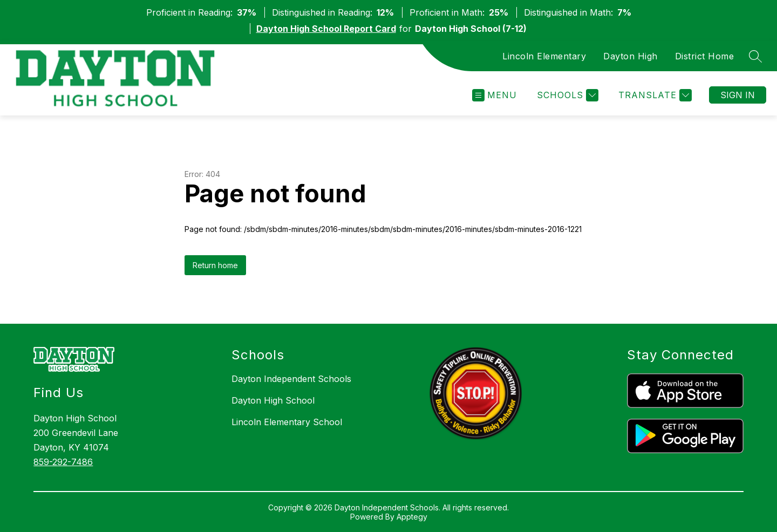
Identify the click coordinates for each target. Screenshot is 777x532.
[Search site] (755, 56)
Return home (215, 265)
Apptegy (412, 517)
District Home (705, 56)
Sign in (738, 95)
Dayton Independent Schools (291, 379)
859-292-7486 (63, 462)
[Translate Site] (654, 95)
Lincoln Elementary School (287, 422)
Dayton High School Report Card (326, 29)
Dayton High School (273, 400)
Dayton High (631, 56)
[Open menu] (495, 95)
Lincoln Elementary (544, 56)
